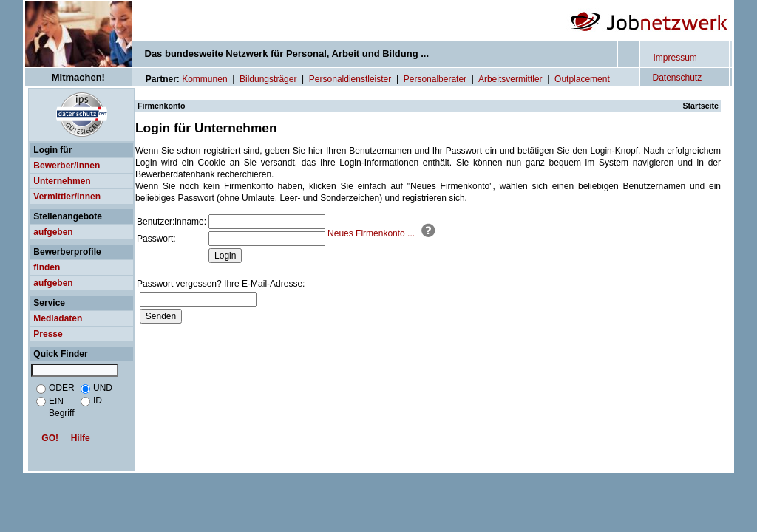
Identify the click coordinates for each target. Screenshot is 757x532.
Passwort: (156, 239)
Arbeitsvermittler (510, 79)
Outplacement (582, 79)
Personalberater (435, 79)
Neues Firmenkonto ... (371, 233)
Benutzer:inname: (172, 222)
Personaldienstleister (350, 79)
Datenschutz (678, 78)
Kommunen (204, 79)
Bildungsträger (268, 79)
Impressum (675, 58)
